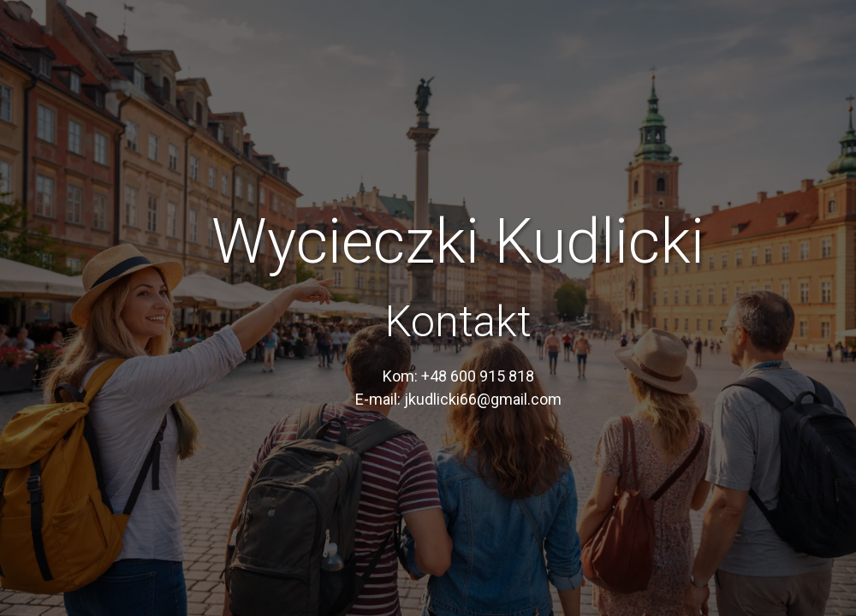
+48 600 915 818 (478, 376)
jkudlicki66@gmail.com (483, 399)
